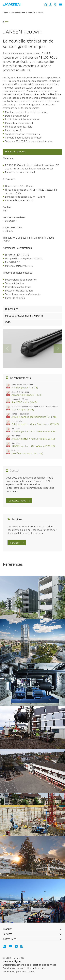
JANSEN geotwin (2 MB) (25, 388)
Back (7, 22)
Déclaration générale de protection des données (30, 965)
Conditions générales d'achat (19, 972)
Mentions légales (12, 962)
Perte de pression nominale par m (24, 316)
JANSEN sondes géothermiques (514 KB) (34, 417)
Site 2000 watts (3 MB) (24, 402)
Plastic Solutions (18, 13)
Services (15, 543)
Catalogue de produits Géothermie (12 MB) (35, 424)
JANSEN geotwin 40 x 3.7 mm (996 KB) (33, 439)
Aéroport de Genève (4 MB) (27, 395)
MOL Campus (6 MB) (23, 410)
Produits (32, 13)
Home (5, 13)
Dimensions (12, 309)
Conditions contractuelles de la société (24, 968)
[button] (58, 348)
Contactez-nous (17, 501)
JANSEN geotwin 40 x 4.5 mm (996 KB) (33, 446)
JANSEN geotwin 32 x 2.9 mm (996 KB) (33, 432)
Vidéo (8, 322)
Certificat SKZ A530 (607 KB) (27, 454)
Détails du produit (15, 152)
